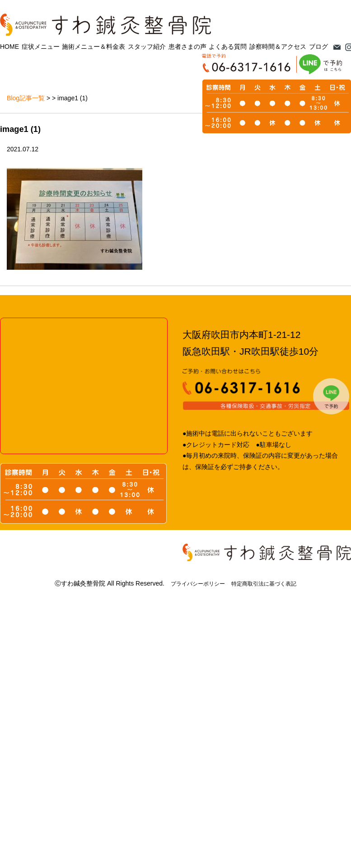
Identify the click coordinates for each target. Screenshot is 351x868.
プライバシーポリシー (198, 584)
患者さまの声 (187, 47)
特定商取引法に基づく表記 (264, 584)
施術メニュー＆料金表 (94, 47)
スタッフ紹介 (147, 47)
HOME (9, 47)
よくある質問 (228, 47)
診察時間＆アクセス (278, 47)
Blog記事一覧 (26, 98)
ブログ (318, 47)
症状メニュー (41, 47)
